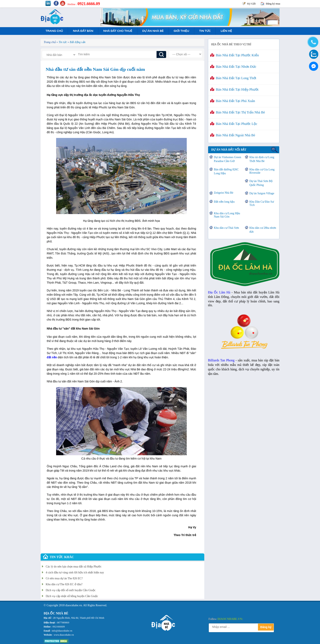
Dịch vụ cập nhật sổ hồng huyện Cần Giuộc (72, 596)
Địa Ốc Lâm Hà (219, 292)
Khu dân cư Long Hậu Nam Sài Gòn (227, 215)
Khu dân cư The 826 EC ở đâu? (64, 584)
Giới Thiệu (181, 31)
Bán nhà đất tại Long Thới (233, 78)
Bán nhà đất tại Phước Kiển (234, 55)
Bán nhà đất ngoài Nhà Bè (233, 135)
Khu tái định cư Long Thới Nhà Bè (262, 159)
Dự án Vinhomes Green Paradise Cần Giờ (227, 159)
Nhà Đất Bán (83, 31)
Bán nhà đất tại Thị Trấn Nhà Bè (238, 112)
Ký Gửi (252, 4)
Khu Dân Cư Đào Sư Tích (262, 203)
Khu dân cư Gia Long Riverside (262, 171)
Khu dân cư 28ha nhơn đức (263, 230)
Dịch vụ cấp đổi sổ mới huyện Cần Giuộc (71, 590)
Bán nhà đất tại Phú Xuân (233, 101)
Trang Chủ (54, 31)
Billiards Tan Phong (221, 360)
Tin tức (205, 31)
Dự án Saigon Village (262, 193)
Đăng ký (266, 627)
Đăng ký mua (273, 4)
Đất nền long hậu (224, 202)
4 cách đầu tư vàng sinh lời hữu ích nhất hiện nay (75, 572)
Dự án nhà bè (153, 31)
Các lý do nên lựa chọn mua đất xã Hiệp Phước (74, 567)
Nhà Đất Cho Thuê (118, 31)
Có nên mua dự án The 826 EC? (64, 578)
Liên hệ (226, 31)
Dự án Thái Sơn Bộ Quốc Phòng (261, 183)
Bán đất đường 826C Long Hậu (226, 171)
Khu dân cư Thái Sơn (226, 228)
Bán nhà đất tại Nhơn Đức (233, 67)
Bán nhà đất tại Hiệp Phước (234, 89)
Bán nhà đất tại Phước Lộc (234, 124)
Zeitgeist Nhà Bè (224, 193)
